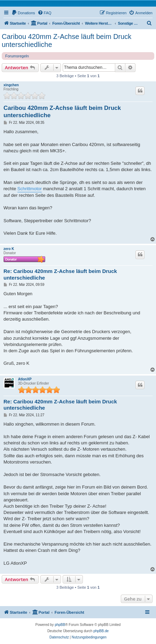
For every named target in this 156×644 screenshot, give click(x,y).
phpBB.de (101, 631)
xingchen (11, 85)
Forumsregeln (17, 56)
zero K (9, 249)
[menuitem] (23, 13)
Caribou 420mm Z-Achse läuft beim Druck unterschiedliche (67, 41)
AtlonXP (25, 379)
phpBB (60, 625)
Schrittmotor (30, 189)
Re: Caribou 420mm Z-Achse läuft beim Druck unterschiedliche (60, 274)
